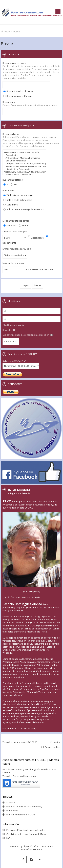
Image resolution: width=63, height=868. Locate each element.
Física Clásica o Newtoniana (25, 175)
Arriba (57, 742)
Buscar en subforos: (13, 180)
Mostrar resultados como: (16, 221)
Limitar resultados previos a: (17, 249)
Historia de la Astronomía (25, 169)
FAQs (9, 838)
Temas (24, 225)
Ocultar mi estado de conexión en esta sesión (28, 335)
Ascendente (36, 238)
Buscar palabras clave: (14, 63)
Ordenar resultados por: (15, 231)
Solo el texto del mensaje (18, 200)
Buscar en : (8, 190)
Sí (6, 184)
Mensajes (10, 225)
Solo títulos (11, 205)
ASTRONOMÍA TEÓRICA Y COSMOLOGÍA (25, 172)
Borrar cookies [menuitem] (53, 747)
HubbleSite (12, 811)
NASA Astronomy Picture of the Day (24, 807)
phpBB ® (27, 846)
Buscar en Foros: (11, 134)
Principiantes (25, 155)
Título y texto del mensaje (18, 195)
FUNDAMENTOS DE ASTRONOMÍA (25, 153)
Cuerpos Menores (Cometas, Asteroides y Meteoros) (25, 164)
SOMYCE (11, 802)
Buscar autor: (9, 102)
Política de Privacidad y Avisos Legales (26, 830)
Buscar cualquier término (18, 96)
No (14, 184)
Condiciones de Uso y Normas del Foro (26, 834)
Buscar (17, 31)
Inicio (7, 31)
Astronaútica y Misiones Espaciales (25, 158)
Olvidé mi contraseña (13, 325)
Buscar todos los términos (18, 91)
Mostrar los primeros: (13, 263)
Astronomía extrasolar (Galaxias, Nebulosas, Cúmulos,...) (25, 167)
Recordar (9, 330)
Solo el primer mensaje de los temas (24, 209)
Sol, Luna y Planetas (25, 161)
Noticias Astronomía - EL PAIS (21, 815)
